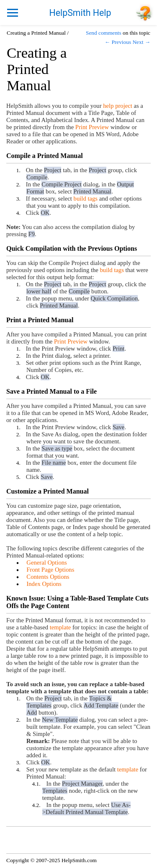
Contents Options (48, 577)
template (60, 627)
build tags (86, 199)
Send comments (104, 33)
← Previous (118, 42)
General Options (46, 563)
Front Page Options (50, 570)
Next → (141, 42)
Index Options (44, 584)
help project (118, 106)
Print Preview (92, 127)
